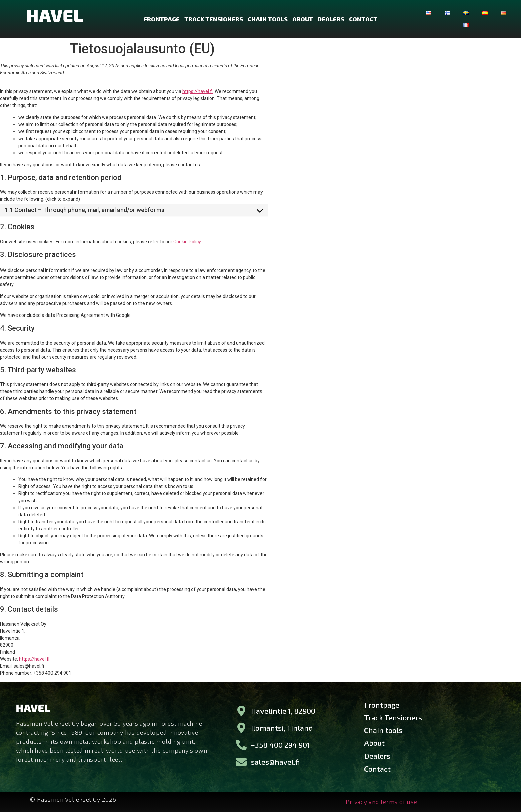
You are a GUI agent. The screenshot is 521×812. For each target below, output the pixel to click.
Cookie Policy (187, 242)
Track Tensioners (214, 19)
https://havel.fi (197, 91)
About (303, 19)
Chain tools (268, 19)
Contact (363, 19)
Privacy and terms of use (381, 801)
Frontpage (162, 19)
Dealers (331, 19)
